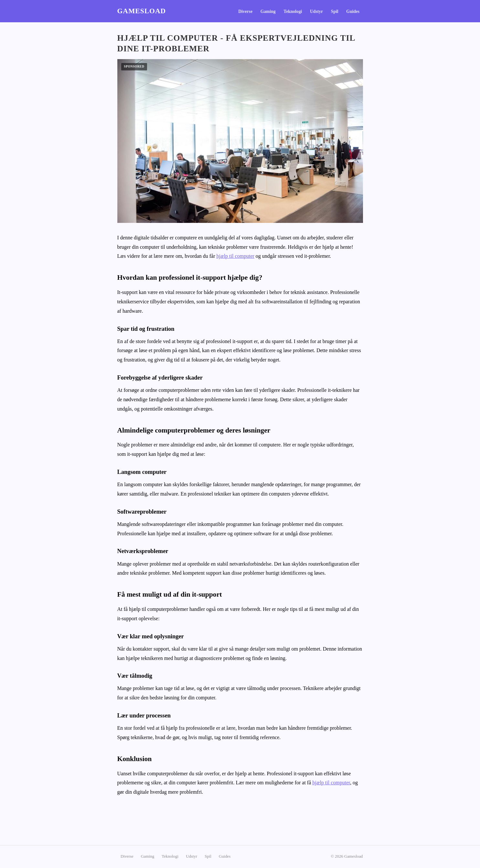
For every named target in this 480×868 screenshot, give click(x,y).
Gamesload (142, 11)
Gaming (268, 11)
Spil (335, 11)
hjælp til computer (235, 256)
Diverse (245, 11)
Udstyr (316, 11)
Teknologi (293, 11)
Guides (353, 11)
